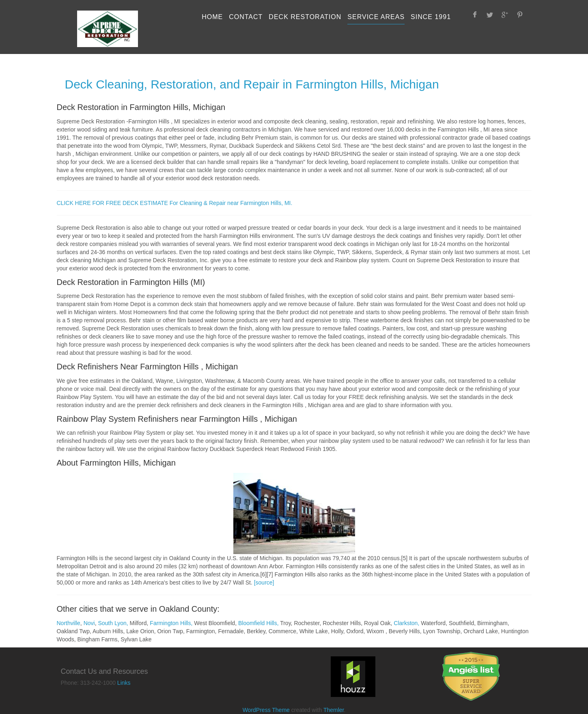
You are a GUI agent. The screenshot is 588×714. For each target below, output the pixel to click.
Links (124, 683)
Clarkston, (406, 623)
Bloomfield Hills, (258, 623)
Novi (89, 623)
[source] (264, 582)
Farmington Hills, (171, 623)
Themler (334, 710)
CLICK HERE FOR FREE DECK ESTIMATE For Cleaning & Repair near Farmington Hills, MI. (175, 203)
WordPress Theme (266, 710)
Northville (69, 623)
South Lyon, (113, 623)
